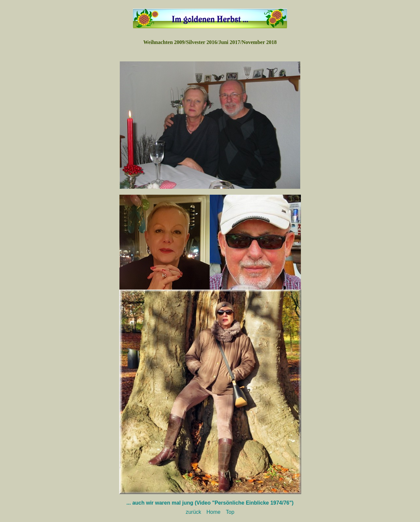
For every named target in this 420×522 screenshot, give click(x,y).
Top (230, 512)
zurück (193, 512)
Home (213, 512)
